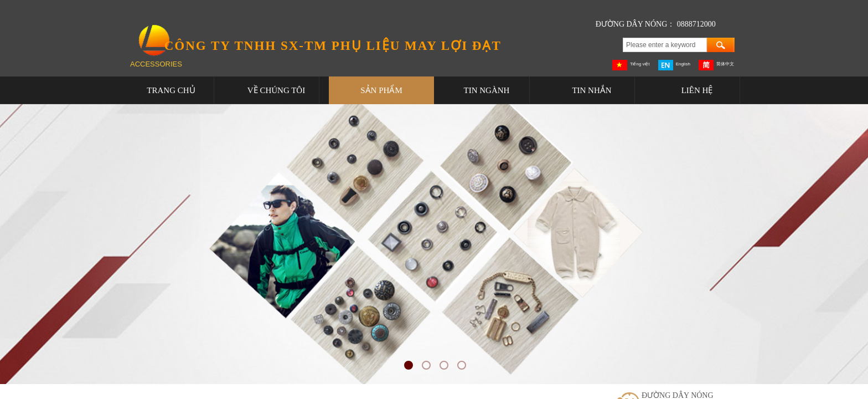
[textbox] (665, 45)
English (674, 65)
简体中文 (716, 65)
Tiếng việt (631, 65)
